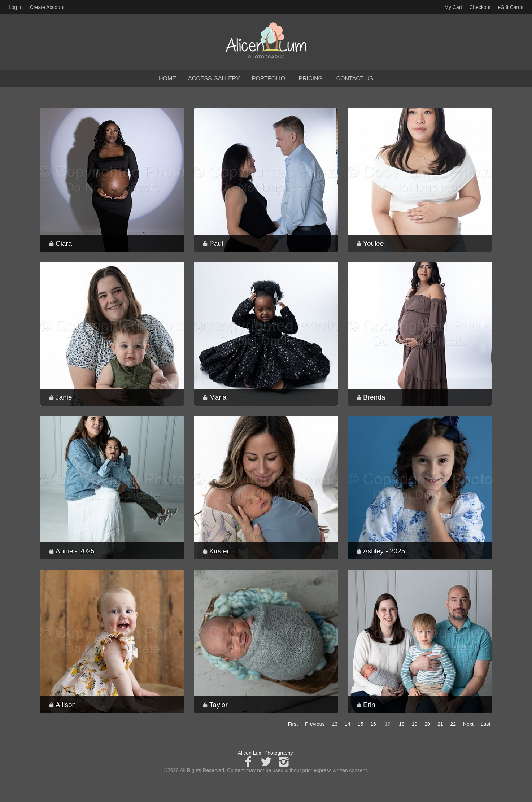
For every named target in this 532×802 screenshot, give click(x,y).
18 (402, 724)
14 (348, 724)
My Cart (454, 7)
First (293, 724)
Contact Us (355, 79)
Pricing (311, 79)
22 (453, 724)
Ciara (64, 243)
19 (415, 724)
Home (167, 79)
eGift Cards (511, 7)
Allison (66, 705)
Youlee (373, 243)
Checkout (480, 7)
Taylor (219, 705)
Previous (315, 724)
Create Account (47, 7)
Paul (216, 243)
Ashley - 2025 (384, 551)
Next (468, 724)
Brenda (374, 397)
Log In (16, 7)
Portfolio (269, 79)
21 (440, 724)
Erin (369, 705)
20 (427, 724)
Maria (218, 397)
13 (335, 724)
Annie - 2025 (75, 551)
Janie (64, 397)
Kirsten (220, 551)
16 (373, 724)
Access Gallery (214, 79)
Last (485, 724)
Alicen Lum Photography (265, 753)
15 (361, 724)
